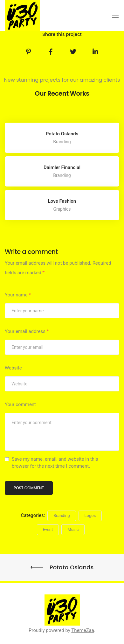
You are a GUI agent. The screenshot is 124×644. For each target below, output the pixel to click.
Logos (90, 515)
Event (48, 529)
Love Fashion (62, 201)
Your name (18, 295)
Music (73, 529)
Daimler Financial (62, 167)
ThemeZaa (83, 630)
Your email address (27, 331)
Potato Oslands (62, 134)
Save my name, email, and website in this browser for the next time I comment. (55, 463)
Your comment (20, 404)
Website (13, 368)
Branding (62, 515)
